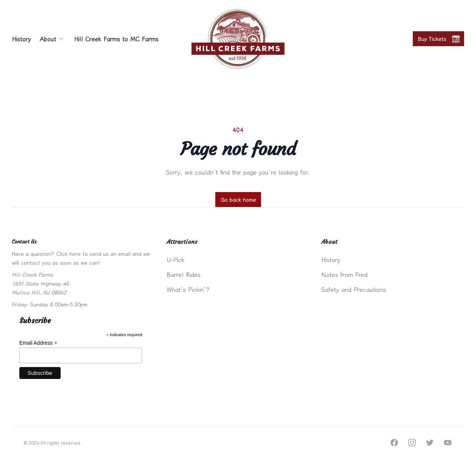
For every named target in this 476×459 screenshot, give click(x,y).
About (52, 39)
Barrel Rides (184, 274)
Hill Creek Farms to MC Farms (116, 39)
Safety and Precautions (354, 289)
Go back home (238, 200)
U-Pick (176, 259)
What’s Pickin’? (188, 289)
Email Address (38, 343)
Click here (68, 254)
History (21, 39)
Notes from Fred (344, 274)
